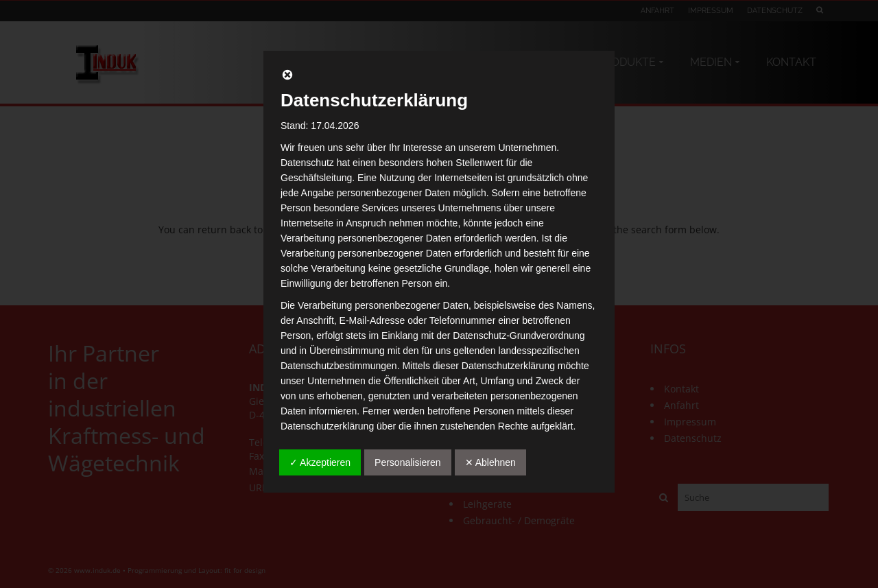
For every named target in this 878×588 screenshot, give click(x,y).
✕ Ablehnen (490, 462)
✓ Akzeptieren (320, 462)
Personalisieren (408, 462)
